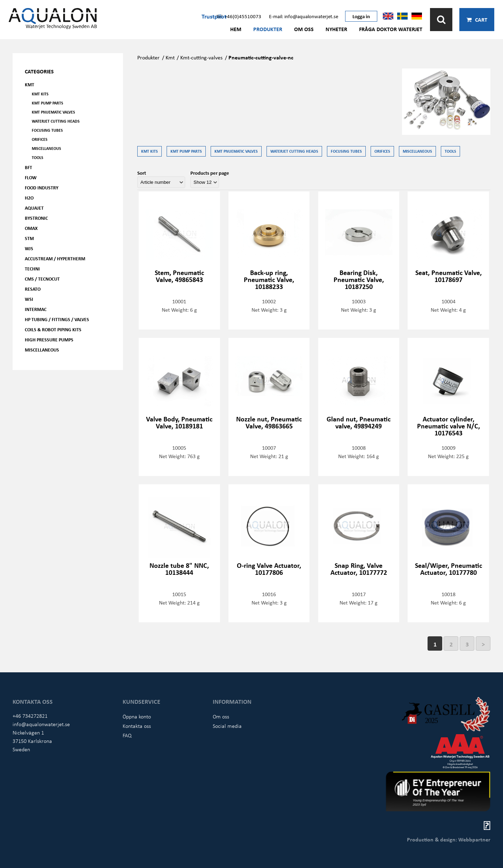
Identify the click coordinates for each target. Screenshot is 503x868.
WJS (29, 248)
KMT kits (40, 94)
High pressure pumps (49, 339)
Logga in (361, 16)
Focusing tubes (47, 130)
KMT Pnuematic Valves (53, 112)
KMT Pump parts (48, 103)
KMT (30, 84)
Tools (38, 157)
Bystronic (36, 218)
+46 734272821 (30, 716)
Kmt (170, 57)
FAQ (127, 735)
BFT (28, 167)
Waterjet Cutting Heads (56, 121)
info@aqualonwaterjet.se (41, 724)
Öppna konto (137, 716)
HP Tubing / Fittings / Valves (57, 319)
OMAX (31, 228)
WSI (29, 299)
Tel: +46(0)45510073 (239, 16)
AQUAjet (34, 208)
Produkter (268, 29)
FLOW (31, 177)
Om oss (304, 29)
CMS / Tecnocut (42, 279)
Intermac (36, 309)
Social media (227, 726)
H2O (29, 198)
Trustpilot (214, 16)
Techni (32, 269)
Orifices (40, 139)
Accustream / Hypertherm (55, 258)
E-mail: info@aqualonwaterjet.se (304, 16)
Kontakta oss (137, 726)
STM (29, 238)
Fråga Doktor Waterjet (391, 29)
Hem (236, 29)
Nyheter (336, 29)
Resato (33, 289)
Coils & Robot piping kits (53, 329)
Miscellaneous (46, 148)
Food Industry (42, 187)
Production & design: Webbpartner (449, 839)
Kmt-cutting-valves (201, 57)
